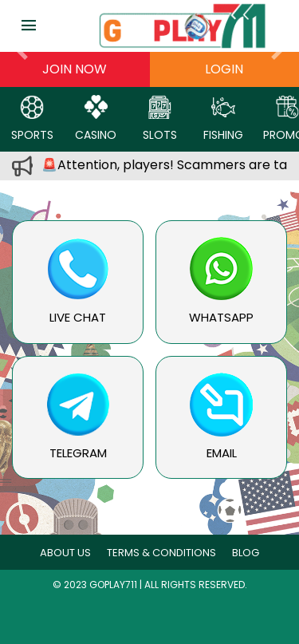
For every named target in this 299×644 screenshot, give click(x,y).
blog (246, 553)
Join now (75, 69)
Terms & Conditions (161, 553)
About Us (65, 553)
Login (224, 69)
